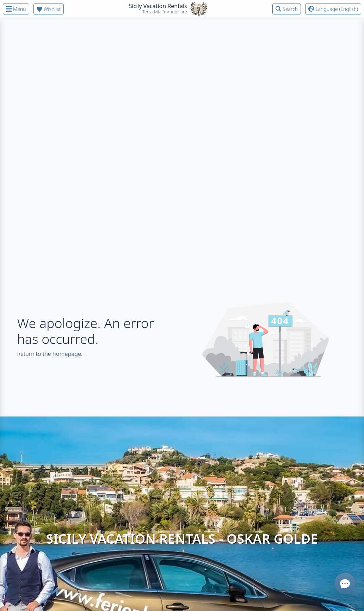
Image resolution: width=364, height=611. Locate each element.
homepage (67, 354)
